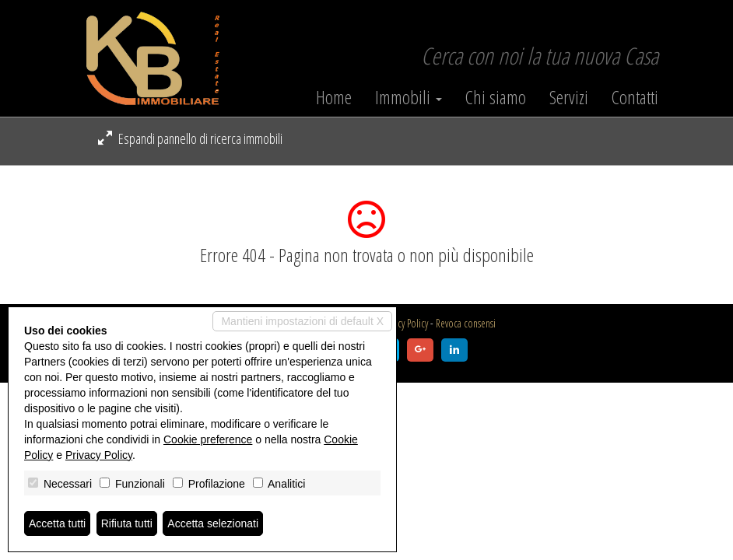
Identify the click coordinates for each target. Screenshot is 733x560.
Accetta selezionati (213, 523)
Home (334, 97)
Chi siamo (496, 97)
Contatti (635, 97)
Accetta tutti (57, 523)
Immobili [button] (409, 97)
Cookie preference (208, 439)
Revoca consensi (466, 323)
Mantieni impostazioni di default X (302, 321)
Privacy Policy (405, 323)
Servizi (569, 97)
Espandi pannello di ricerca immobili (190, 138)
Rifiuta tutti (127, 523)
